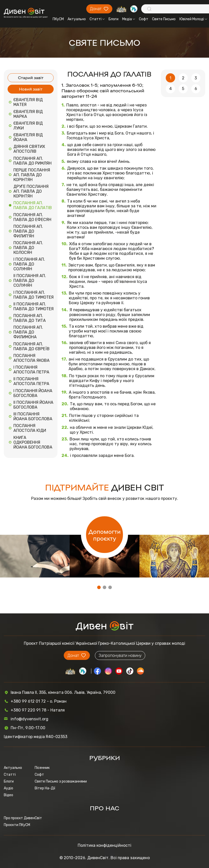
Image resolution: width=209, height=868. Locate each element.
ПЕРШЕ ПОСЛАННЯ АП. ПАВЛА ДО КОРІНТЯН (32, 175)
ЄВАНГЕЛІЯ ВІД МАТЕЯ (28, 102)
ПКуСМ (58, 19)
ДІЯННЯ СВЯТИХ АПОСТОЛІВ (29, 149)
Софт (144, 19)
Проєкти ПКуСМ (17, 825)
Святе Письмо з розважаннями (61, 781)
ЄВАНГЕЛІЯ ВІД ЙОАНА (28, 137)
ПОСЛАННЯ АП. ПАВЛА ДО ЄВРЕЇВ (32, 346)
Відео (8, 795)
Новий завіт (31, 89)
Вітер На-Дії (45, 788)
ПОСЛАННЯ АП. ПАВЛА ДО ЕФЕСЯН (32, 217)
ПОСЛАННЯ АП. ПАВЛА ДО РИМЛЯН (33, 161)
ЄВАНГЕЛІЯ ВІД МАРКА (28, 114)
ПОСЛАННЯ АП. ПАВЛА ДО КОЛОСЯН (28, 248)
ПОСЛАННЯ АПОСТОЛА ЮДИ (30, 428)
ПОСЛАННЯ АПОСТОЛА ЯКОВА (32, 358)
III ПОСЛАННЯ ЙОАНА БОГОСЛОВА (33, 416)
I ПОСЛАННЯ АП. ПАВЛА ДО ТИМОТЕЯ (34, 295)
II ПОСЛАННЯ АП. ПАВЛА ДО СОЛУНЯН (30, 281)
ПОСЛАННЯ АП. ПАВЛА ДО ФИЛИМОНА (28, 332)
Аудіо (8, 788)
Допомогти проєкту (105, 535)
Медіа (129, 19)
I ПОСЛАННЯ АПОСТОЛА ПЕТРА (31, 370)
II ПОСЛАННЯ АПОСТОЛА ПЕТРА (31, 381)
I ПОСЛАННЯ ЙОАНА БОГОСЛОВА (33, 393)
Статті (97, 19)
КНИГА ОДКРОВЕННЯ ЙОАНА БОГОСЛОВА (33, 442)
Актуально (77, 19)
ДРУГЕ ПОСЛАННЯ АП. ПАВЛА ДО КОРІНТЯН (31, 191)
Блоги (113, 19)
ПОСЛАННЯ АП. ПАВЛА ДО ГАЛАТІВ (33, 205)
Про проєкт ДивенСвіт (23, 818)
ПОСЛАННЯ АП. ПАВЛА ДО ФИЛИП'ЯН (28, 231)
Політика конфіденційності (104, 845)
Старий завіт (31, 77)
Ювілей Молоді (193, 19)
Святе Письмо (164, 19)
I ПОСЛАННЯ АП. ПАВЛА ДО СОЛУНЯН (29, 264)
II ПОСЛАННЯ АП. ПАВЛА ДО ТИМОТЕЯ (34, 306)
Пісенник (42, 768)
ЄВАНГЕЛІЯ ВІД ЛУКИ (28, 126)
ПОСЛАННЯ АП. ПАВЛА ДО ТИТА (30, 318)
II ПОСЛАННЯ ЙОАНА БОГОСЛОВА (33, 405)
